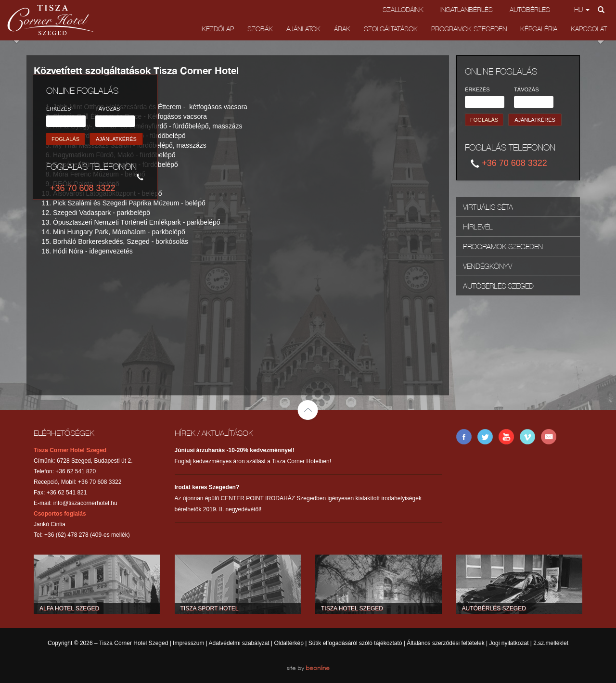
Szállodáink (403, 9)
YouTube (506, 437)
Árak (342, 29)
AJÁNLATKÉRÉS (116, 139)
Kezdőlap (218, 29)
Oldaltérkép (289, 643)
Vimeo (527, 437)
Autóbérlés (530, 9)
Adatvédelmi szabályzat (239, 643)
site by (308, 668)
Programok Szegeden (469, 29)
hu (582, 9)
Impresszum (188, 643)
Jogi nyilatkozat (509, 643)
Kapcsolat (589, 29)
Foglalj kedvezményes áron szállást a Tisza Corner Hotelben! (253, 456)
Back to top (308, 411)
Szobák (260, 29)
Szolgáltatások (391, 29)
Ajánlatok (303, 29)
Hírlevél (478, 227)
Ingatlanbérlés (467, 9)
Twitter (485, 437)
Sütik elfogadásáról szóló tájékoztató (355, 643)
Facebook (464, 437)
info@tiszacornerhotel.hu (85, 503)
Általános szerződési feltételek (445, 643)
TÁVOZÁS (108, 109)
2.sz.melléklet (551, 643)
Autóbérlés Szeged (498, 286)
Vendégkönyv (488, 266)
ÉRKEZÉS (58, 109)
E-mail (549, 437)
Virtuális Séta (488, 207)
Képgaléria (539, 29)
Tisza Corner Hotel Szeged (51, 20)
